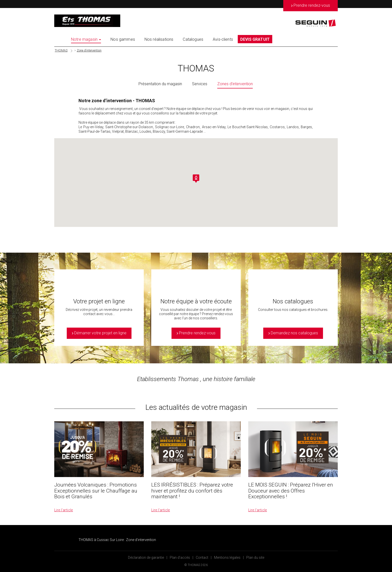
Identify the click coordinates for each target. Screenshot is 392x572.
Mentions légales (227, 558)
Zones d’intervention (235, 84)
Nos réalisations (159, 39)
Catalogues (193, 39)
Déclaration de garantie (146, 558)
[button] (196, 179)
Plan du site (255, 558)
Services (200, 84)
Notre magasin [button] (86, 39)
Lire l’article (64, 510)
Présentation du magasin (160, 84)
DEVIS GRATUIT (255, 39)
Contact (202, 558)
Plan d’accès (180, 558)
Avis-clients (223, 39)
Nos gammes (123, 39)
